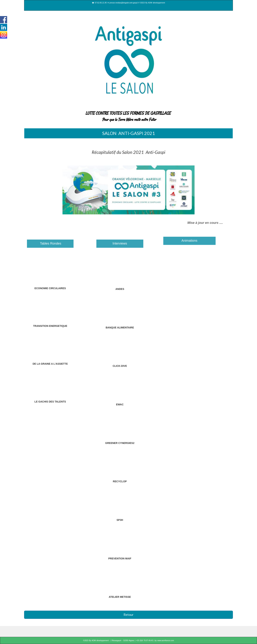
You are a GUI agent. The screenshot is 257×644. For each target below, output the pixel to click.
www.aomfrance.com (166, 641)
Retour (128, 615)
